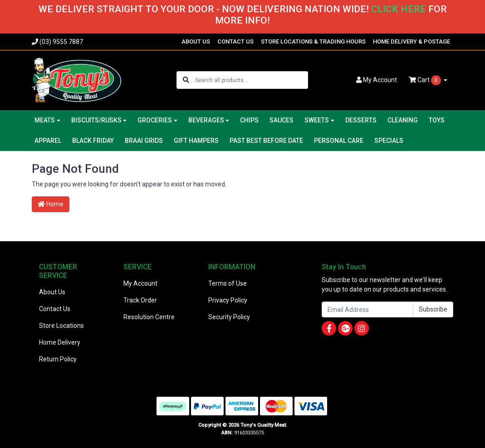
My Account (140, 283)
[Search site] (186, 80)
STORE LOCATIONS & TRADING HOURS (313, 41)
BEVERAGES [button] (206, 120)
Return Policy (58, 359)
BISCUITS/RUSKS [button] (96, 120)
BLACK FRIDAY (93, 141)
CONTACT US (235, 41)
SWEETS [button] (317, 120)
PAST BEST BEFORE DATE (266, 141)
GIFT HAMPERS (196, 141)
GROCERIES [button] (155, 120)
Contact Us (55, 309)
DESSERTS (361, 120)
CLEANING (403, 120)
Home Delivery (60, 342)
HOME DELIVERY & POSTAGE (412, 41)
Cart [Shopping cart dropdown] (426, 80)
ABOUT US (196, 41)
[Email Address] (367, 309)
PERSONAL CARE (339, 141)
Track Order (140, 300)
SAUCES (282, 120)
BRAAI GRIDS (144, 141)
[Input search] (251, 80)
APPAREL (48, 141)
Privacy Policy (228, 300)
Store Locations (61, 326)
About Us (52, 292)
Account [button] (377, 80)
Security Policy (229, 317)
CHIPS (249, 120)
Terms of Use (228, 283)
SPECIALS (389, 141)
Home (51, 204)
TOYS (437, 120)
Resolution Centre (149, 317)
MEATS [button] (45, 120)
